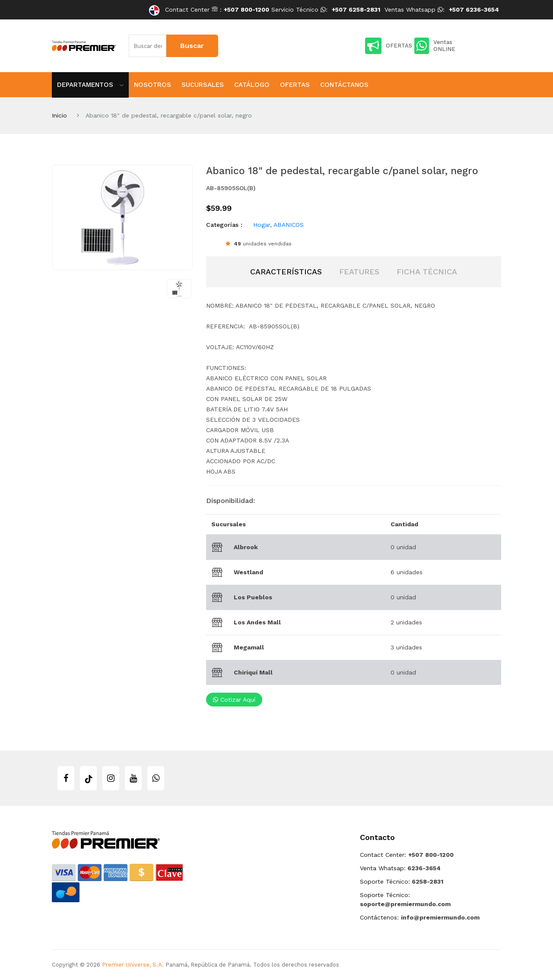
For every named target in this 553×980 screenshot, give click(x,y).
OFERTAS (389, 46)
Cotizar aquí (234, 700)
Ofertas (295, 85)
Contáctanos (344, 85)
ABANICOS (289, 225)
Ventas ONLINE (435, 46)
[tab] (286, 272)
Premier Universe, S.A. (133, 965)
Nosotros (153, 85)
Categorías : (224, 225)
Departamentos (90, 85)
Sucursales (203, 85)
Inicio (59, 115)
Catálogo (252, 85)
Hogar (262, 225)
